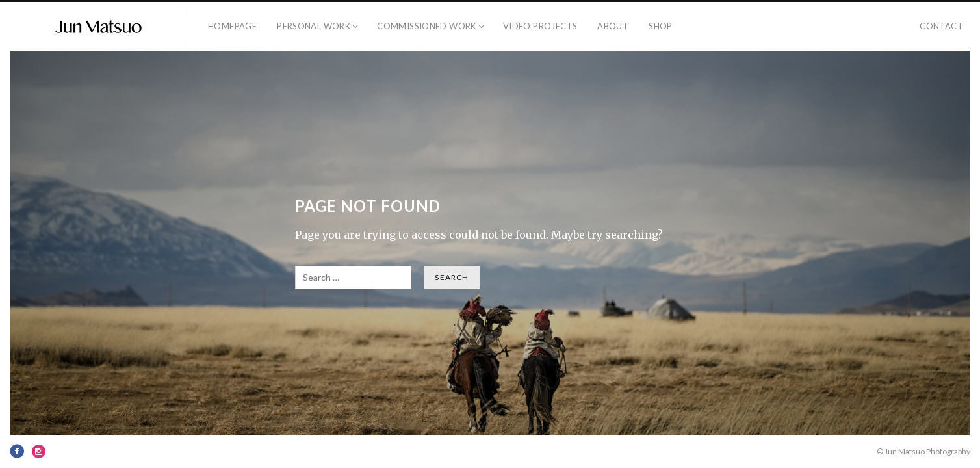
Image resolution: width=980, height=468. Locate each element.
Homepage (232, 26)
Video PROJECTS (540, 26)
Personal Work (314, 26)
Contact (941, 26)
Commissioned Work (427, 26)
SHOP (661, 26)
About (613, 26)
